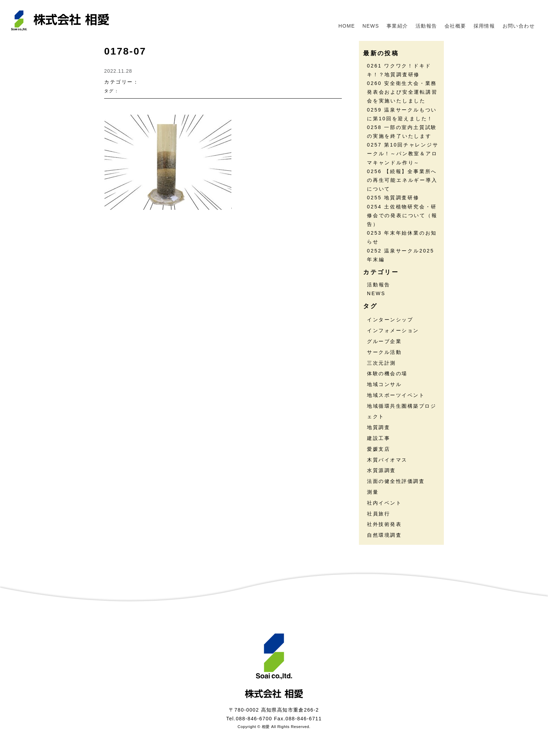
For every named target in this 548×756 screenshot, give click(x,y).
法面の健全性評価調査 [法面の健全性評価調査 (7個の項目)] (396, 481)
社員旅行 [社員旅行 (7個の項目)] (378, 514)
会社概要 (455, 26)
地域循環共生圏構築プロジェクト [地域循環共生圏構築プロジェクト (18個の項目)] (402, 411)
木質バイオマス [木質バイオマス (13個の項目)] (387, 460)
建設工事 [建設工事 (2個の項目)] (378, 438)
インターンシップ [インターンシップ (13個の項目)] (390, 320)
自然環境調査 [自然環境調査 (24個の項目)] (384, 535)
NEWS (371, 26)
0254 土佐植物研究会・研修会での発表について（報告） (402, 215)
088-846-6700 (254, 719)
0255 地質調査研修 (393, 198)
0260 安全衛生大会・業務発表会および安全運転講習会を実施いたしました (402, 92)
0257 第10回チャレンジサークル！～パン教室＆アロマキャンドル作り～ (403, 154)
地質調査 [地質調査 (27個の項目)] (378, 427)
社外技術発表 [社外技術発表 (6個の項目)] (384, 524)
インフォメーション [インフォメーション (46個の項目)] (393, 330)
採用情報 (484, 26)
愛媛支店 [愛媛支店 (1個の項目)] (378, 449)
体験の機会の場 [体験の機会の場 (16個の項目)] (387, 373)
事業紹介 (397, 26)
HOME (347, 26)
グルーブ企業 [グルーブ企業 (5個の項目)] (384, 341)
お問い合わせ (519, 26)
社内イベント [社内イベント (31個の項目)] (384, 503)
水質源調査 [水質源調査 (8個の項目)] (381, 470)
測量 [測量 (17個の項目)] (373, 492)
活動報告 (426, 26)
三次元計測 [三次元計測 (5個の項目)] (381, 363)
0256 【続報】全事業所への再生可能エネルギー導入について (402, 180)
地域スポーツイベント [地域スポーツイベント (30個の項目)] (396, 395)
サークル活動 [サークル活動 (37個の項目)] (384, 352)
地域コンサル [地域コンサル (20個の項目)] (384, 384)
